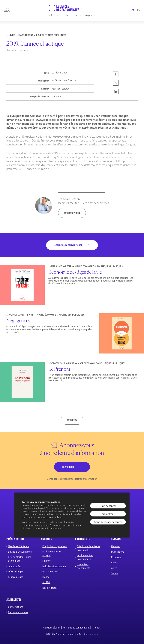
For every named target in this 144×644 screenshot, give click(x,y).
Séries (114, 573)
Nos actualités (50, 588)
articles (46, 539)
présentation (15, 539)
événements (83, 539)
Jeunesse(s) (14, 566)
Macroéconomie (51, 572)
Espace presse (16, 577)
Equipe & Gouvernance (20, 552)
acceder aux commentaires (68, 245)
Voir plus (72, 420)
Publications (118, 552)
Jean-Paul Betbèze (60, 89)
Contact (97, 628)
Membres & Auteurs (18, 546)
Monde (46, 577)
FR (133, 10)
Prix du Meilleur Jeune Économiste (20, 559)
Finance (46, 561)
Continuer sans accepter (108, 522)
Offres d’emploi (16, 572)
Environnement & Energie (51, 553)
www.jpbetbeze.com (49, 120)
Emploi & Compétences (55, 546)
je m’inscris (68, 467)
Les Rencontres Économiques (85, 557)
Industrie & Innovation (54, 566)
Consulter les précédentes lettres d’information (72, 479)
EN (139, 10)
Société (46, 582)
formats (115, 539)
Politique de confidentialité (77, 628)
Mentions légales (52, 628)
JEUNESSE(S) (14, 600)
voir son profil (72, 213)
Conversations (16, 607)
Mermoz (115, 546)
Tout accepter (108, 506)
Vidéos (115, 563)
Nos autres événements (83, 566)
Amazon (36, 116)
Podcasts (116, 557)
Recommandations (18, 612)
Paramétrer (107, 514)
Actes (114, 568)
